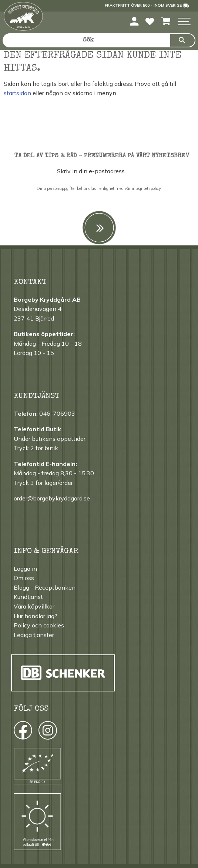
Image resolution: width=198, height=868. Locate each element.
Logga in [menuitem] (25, 569)
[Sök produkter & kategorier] (86, 40)
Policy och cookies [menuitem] (39, 625)
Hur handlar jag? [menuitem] (36, 616)
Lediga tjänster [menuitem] (34, 635)
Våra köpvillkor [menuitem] (34, 606)
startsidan (17, 93)
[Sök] (182, 40)
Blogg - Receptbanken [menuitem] (45, 587)
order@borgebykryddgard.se (52, 498)
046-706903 (57, 413)
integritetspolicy (146, 188)
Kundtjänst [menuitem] (28, 597)
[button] (184, 22)
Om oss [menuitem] (24, 578)
